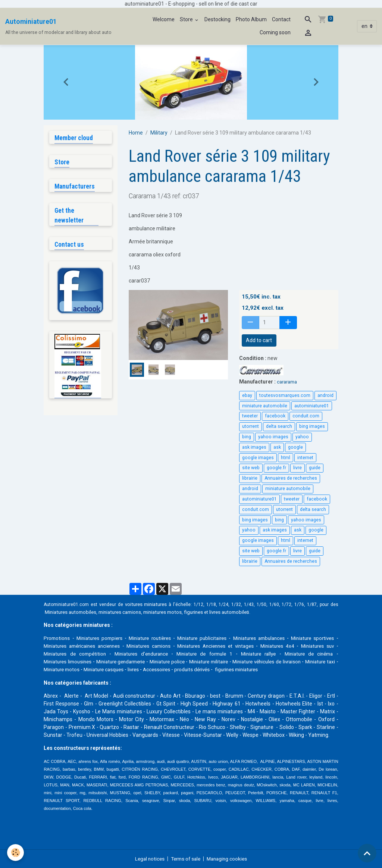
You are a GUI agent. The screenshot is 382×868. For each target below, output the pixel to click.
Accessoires (224, 669)
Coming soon (275, 32)
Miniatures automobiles (73, 612)
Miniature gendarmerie (154, 662)
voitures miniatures (147, 604)
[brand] (58, 26)
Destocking (217, 19)
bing (247, 437)
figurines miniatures (309, 669)
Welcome (164, 19)
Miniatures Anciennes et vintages (253, 646)
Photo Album (251, 19)
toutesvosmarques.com (285, 395)
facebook (275, 416)
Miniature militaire (255, 662)
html (286, 458)
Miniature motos (123, 669)
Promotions (57, 638)
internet (305, 458)
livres (200, 669)
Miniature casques (168, 669)
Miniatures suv (61, 654)
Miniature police (208, 662)
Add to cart (259, 340)
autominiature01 (312, 406)
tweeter (250, 416)
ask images (254, 447)
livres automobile (242, 612)
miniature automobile (265, 406)
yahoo (302, 437)
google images (258, 458)
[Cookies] (16, 853)
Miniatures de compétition (114, 654)
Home (136, 133)
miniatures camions (126, 612)
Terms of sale (185, 858)
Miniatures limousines (94, 662)
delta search (279, 426)
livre (298, 468)
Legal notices (147, 858)
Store (187, 19)
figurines (206, 612)
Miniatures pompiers (104, 638)
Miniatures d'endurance (177, 654)
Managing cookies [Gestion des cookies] (229, 858)
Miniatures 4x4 (317, 646)
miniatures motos (172, 612)
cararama (288, 382)
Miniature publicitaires (217, 638)
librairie (250, 478)
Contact (281, 19)
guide (315, 468)
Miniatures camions (183, 646)
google (295, 447)
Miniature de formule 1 (236, 654)
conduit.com (306, 416)
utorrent (251, 426)
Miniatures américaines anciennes (112, 646)
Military (159, 133)
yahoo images (273, 437)
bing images (312, 426)
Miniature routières (160, 638)
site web (251, 468)
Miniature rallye (286, 654)
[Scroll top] (367, 853)
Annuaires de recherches (291, 478)
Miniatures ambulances (280, 638)
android (325, 395)
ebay (247, 395)
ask (277, 447)
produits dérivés (262, 669)
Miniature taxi (83, 669)
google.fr (276, 468)
